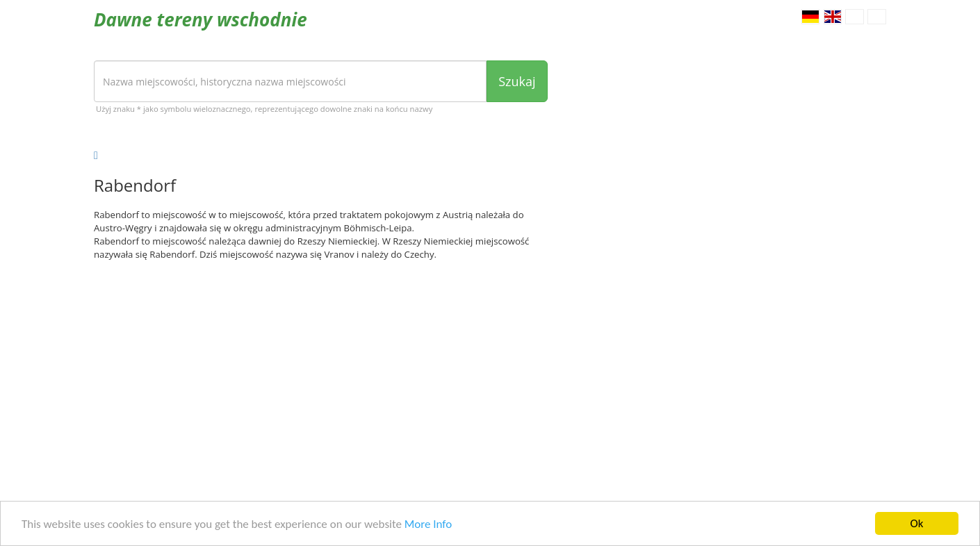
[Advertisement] (321, 379)
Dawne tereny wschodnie (201, 19)
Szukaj (517, 81)
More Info (428, 525)
